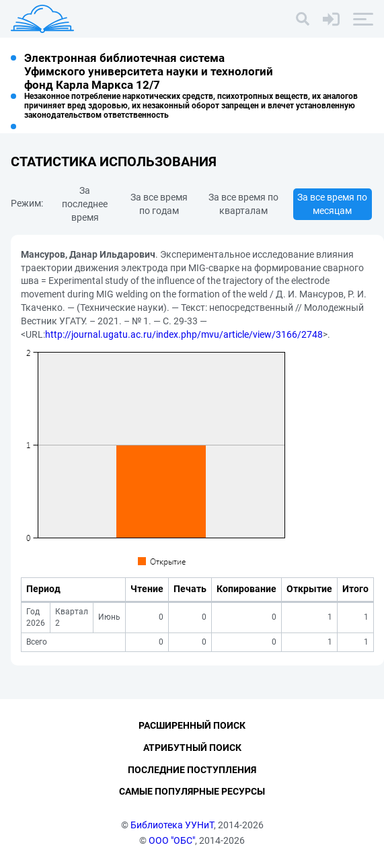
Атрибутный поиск (192, 748)
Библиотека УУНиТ (172, 825)
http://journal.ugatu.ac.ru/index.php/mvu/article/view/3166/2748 (184, 334)
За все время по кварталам (243, 204)
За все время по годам (159, 204)
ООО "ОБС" (172, 840)
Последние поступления (192, 770)
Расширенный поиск (192, 725)
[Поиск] (303, 19)
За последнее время (85, 204)
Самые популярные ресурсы (192, 791)
